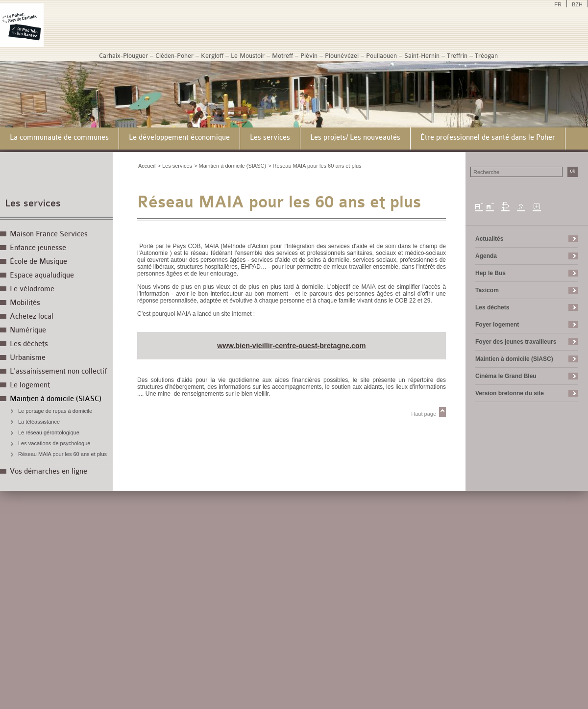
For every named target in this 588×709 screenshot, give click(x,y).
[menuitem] (60, 139)
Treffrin (457, 56)
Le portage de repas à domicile (55, 411)
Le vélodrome (32, 289)
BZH (577, 4)
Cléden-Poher (174, 56)
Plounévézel (342, 56)
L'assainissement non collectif (58, 371)
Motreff (282, 56)
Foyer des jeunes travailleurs (516, 342)
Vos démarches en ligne (49, 471)
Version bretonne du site (510, 393)
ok (573, 171)
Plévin (309, 56)
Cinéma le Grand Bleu (506, 376)
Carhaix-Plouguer (123, 56)
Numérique (28, 330)
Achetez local (32, 317)
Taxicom (487, 290)
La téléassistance (39, 422)
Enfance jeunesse (38, 248)
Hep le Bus (490, 273)
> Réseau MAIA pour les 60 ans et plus (315, 166)
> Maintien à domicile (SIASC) (230, 166)
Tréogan (486, 56)
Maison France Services (49, 234)
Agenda (486, 256)
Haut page (424, 414)
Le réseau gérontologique (49, 432)
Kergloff (212, 56)
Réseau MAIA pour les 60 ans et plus (62, 454)
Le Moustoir (248, 56)
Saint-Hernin (422, 56)
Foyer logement (497, 325)
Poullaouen (381, 56)
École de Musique (38, 262)
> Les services (175, 166)
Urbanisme (28, 358)
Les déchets (29, 344)
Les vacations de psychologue (54, 443)
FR (558, 4)
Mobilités (25, 303)
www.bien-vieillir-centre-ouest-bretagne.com (291, 346)
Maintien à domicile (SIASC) (56, 399)
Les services (33, 203)
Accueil (147, 166)
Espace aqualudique (42, 275)
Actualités (489, 239)
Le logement (30, 385)
